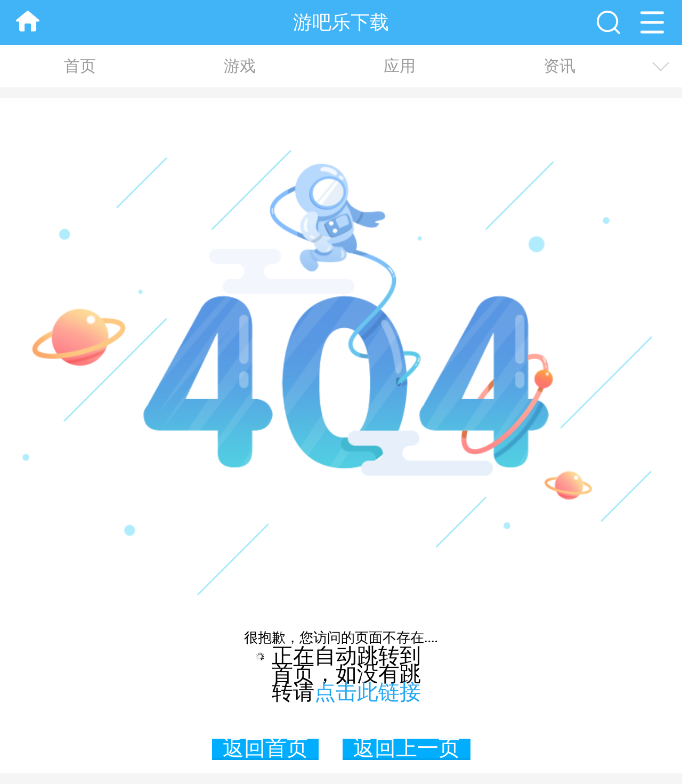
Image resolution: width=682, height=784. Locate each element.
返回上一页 (407, 749)
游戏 (240, 66)
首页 (80, 66)
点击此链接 (368, 692)
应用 (400, 66)
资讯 (559, 66)
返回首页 (265, 749)
